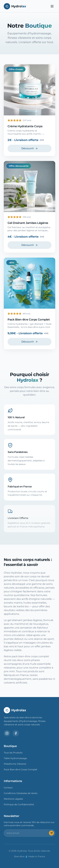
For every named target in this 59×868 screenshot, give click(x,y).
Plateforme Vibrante (15, 764)
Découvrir (30, 148)
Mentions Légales (13, 799)
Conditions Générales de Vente (21, 793)
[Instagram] (7, 733)
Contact (8, 788)
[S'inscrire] (51, 833)
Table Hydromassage (15, 758)
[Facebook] (16, 733)
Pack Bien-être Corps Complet (21, 769)
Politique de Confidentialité (19, 804)
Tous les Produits (13, 753)
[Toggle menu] (52, 6)
